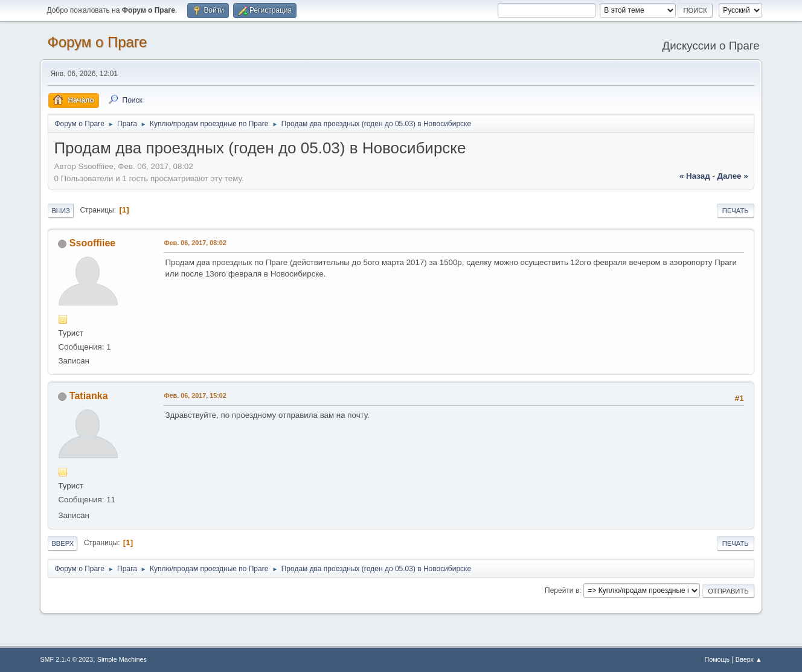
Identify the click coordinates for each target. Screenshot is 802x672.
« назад (695, 176)
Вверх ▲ (749, 659)
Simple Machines (122, 659)
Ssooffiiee (92, 243)
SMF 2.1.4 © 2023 (66, 659)
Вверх (63, 543)
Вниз (60, 211)
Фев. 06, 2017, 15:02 (195, 395)
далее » (732, 176)
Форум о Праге (97, 42)
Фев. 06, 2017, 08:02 (195, 243)
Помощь (717, 659)
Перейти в (562, 590)
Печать (736, 211)
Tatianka (89, 396)
